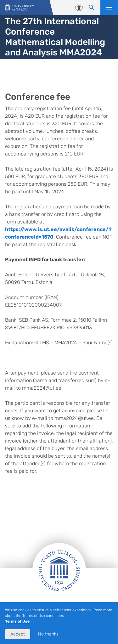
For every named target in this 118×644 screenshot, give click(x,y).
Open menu (109, 8)
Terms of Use (17, 621)
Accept (18, 634)
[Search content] (92, 8)
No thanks (48, 634)
